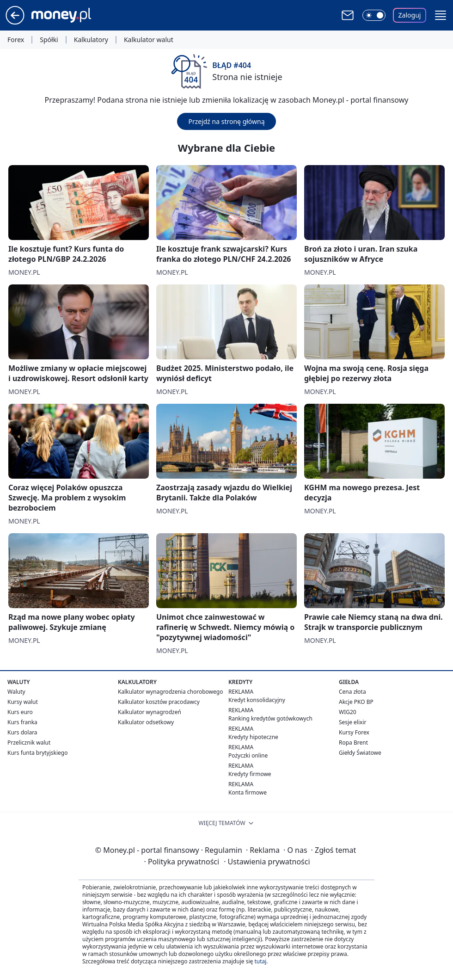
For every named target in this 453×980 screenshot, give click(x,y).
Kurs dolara (22, 732)
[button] (441, 15)
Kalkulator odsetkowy (146, 722)
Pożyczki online (248, 755)
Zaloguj (410, 15)
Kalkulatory (91, 40)
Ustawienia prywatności (267, 862)
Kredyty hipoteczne (253, 737)
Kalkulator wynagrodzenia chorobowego (170, 692)
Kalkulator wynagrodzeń (150, 712)
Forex (16, 40)
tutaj (260, 961)
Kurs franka (22, 722)
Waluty (16, 692)
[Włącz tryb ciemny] (374, 15)
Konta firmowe (248, 792)
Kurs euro (20, 712)
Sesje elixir (352, 722)
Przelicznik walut (29, 743)
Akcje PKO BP (356, 702)
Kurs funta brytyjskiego (37, 753)
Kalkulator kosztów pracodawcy (159, 702)
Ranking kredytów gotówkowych (270, 718)
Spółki (49, 40)
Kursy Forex (354, 732)
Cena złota (352, 692)
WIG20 (348, 712)
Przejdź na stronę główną (226, 121)
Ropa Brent (353, 743)
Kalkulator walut (149, 40)
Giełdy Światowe (360, 753)
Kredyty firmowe (250, 774)
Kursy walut (23, 702)
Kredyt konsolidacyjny (257, 700)
